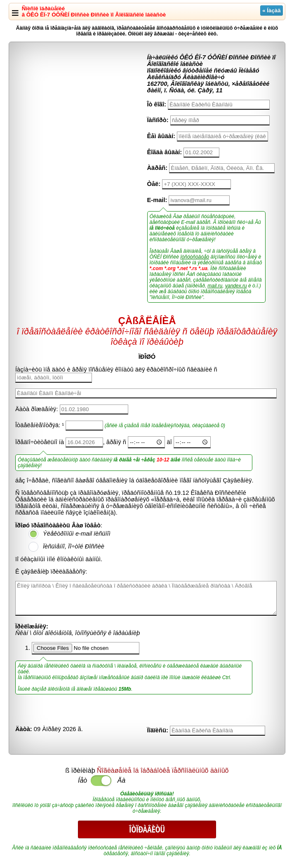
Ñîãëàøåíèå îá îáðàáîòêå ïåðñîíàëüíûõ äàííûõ (163, 770)
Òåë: (154, 184)
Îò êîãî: (157, 104)
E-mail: (157, 200)
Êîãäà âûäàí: (165, 152)
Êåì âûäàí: (161, 136)
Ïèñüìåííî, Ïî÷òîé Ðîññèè (74, 546)
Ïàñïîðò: (158, 120)
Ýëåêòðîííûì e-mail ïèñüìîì (77, 534)
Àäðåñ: (158, 168)
